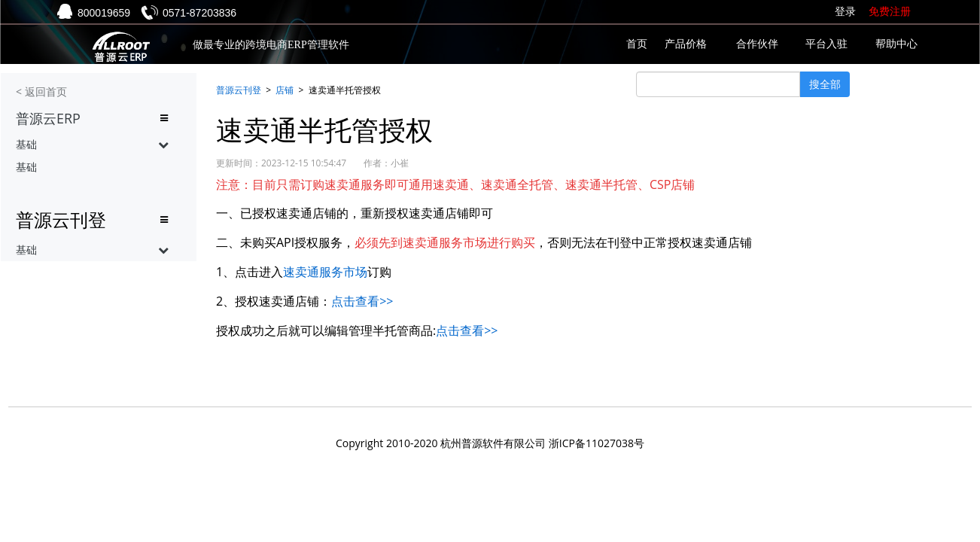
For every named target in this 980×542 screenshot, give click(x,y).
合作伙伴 (757, 44)
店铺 (285, 90)
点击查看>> (362, 301)
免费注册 (890, 12)
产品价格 (686, 44)
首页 (637, 44)
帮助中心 (896, 44)
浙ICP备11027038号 (597, 443)
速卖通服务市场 (325, 272)
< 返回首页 (41, 91)
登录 (845, 12)
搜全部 (825, 84)
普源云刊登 (239, 90)
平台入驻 (826, 44)
